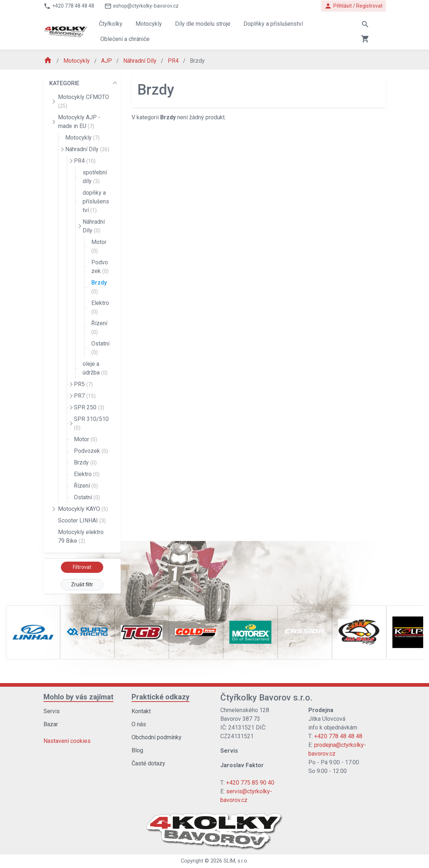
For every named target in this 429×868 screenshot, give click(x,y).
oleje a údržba (95, 368)
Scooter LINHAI (82, 520)
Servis (52, 711)
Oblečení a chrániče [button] (125, 39)
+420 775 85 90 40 (250, 783)
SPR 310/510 (91, 423)
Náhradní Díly (141, 61)
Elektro (100, 307)
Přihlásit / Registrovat (353, 6)
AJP (107, 61)
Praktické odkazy (161, 697)
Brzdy (99, 287)
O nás (139, 724)
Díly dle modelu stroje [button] (203, 24)
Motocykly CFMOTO (84, 101)
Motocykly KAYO (83, 509)
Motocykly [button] (149, 24)
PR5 (83, 384)
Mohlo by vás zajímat (78, 697)
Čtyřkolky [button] (111, 24)
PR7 (85, 396)
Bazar (51, 724)
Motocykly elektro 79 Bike (81, 536)
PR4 (174, 61)
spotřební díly (95, 177)
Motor (99, 246)
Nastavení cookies (67, 741)
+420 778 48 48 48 (338, 736)
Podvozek (100, 267)
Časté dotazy (148, 763)
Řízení (99, 327)
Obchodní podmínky (157, 737)
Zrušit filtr (82, 584)
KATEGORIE (64, 83)
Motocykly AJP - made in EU (79, 122)
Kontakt (141, 711)
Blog (137, 750)
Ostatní (100, 348)
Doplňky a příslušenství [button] (273, 24)
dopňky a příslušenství (96, 201)
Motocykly (77, 61)
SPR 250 (89, 407)
